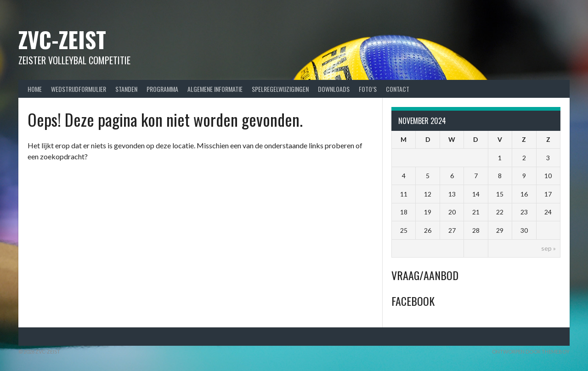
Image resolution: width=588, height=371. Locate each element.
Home (35, 89)
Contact (398, 89)
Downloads (334, 89)
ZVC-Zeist (62, 39)
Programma (162, 89)
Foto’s (368, 89)
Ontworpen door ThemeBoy (531, 351)
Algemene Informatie (215, 89)
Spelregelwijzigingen (280, 89)
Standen (126, 89)
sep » (548, 248)
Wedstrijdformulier (79, 89)
